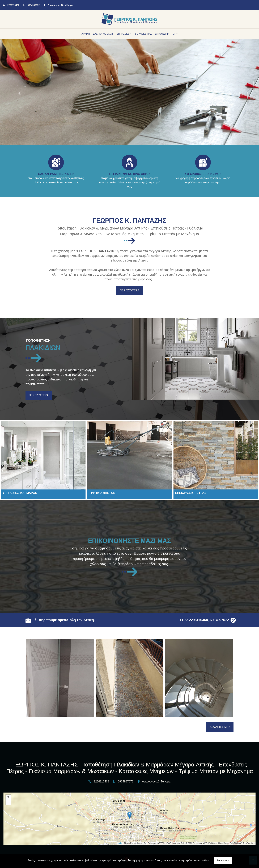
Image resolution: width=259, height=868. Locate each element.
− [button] (8, 802)
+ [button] (8, 797)
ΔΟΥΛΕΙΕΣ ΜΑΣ (143, 34)
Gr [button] (174, 34)
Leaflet (119, 843)
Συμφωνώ (223, 860)
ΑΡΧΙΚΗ (86, 34)
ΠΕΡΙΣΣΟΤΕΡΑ (129, 290)
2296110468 (13, 5)
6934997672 (33, 5)
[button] (19, 93)
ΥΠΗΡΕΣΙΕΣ (123, 34)
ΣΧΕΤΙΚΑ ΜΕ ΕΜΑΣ (103, 34)
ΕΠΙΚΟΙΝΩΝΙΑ (162, 34)
